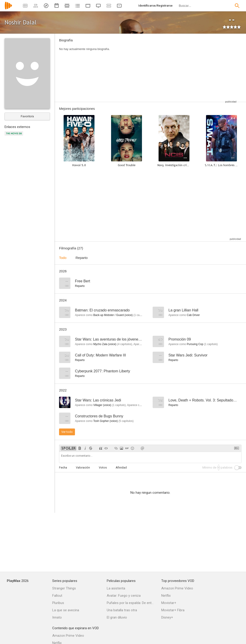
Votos (103, 467)
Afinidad (121, 467)
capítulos (124, 344)
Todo (63, 258)
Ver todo (67, 432)
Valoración (83, 467)
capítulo (140, 315)
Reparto (82, 258)
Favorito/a (27, 116)
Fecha (63, 467)
